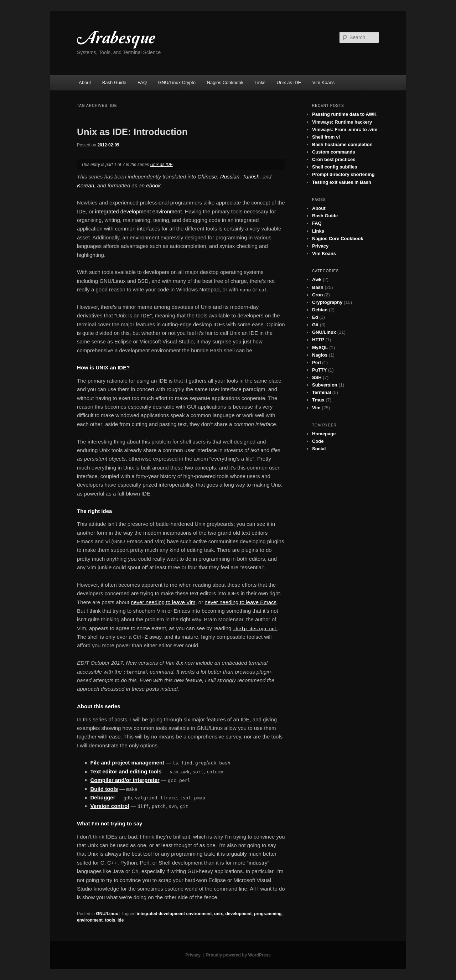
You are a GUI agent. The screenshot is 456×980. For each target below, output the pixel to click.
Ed (315, 317)
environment (90, 920)
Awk (317, 279)
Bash (318, 287)
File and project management (128, 763)
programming (268, 914)
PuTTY (319, 370)
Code (318, 441)
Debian (320, 310)
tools (110, 920)
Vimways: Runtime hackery (342, 122)
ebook (153, 185)
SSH (317, 377)
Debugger (103, 797)
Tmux (318, 400)
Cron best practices (334, 159)
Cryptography (327, 302)
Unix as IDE (289, 82)
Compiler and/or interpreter (125, 780)
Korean (85, 185)
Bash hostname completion (342, 144)
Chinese (208, 177)
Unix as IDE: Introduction (132, 132)
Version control (110, 806)
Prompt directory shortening (343, 174)
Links (260, 82)
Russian (230, 177)
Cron (317, 295)
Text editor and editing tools (126, 771)
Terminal (322, 392)
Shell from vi (326, 137)
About (85, 82)
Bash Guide (114, 82)
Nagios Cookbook (225, 82)
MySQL (320, 348)
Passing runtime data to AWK (344, 114)
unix (219, 914)
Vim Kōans (324, 82)
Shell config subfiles (335, 167)
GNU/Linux (107, 914)
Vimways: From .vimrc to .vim (345, 129)
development (238, 914)
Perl (317, 362)
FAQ (142, 82)
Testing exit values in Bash (342, 182)
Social (319, 449)
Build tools (104, 789)
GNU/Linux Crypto (177, 82)
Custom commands (334, 152)
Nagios (320, 355)
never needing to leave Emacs (240, 602)
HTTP (318, 340)
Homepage (324, 434)
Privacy (320, 246)
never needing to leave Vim (163, 602)
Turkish (251, 177)
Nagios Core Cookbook (338, 238)
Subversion (325, 385)
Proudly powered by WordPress (239, 955)
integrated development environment (139, 211)
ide (121, 920)
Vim (316, 408)
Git (315, 325)
